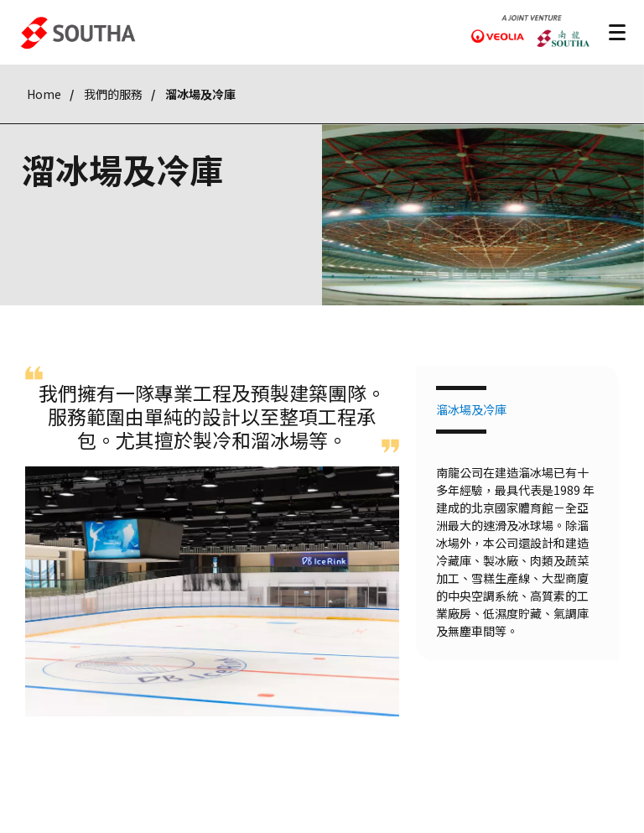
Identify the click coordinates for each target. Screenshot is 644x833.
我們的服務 (113, 94)
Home (44, 94)
